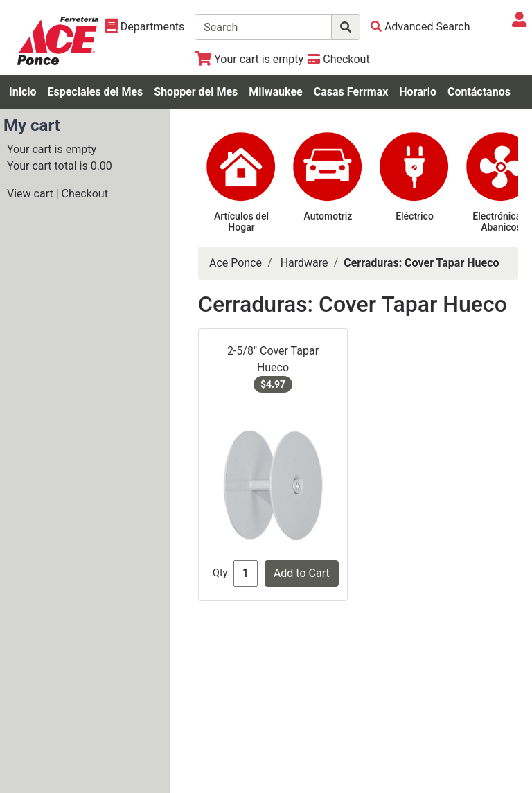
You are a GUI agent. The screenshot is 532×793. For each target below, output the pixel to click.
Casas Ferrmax (351, 92)
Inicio (23, 92)
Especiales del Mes (95, 92)
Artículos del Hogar (241, 222)
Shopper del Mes (196, 92)
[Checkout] (338, 59)
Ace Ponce (236, 263)
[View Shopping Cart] (249, 59)
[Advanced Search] (420, 27)
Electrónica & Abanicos (501, 222)
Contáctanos (479, 92)
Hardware (304, 263)
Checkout (85, 194)
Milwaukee (275, 92)
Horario (418, 92)
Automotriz (328, 216)
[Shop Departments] (145, 27)
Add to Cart (302, 573)
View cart (30, 194)
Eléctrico (415, 216)
